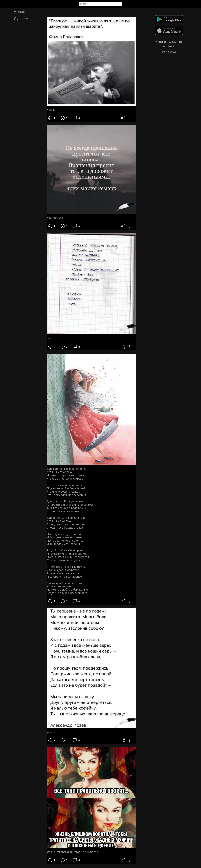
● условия (169, 46)
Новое (20, 11)
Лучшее (21, 19)
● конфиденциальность (169, 42)
